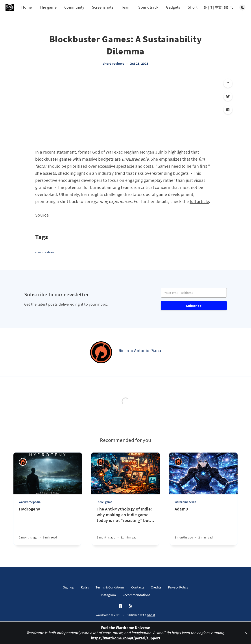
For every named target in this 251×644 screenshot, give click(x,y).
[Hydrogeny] (48, 525)
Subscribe (194, 306)
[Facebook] (228, 110)
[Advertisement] (125, 110)
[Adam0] (203, 525)
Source (42, 215)
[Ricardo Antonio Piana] (101, 352)
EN (205, 7)
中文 (218, 7)
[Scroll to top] (228, 83)
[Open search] (231, 7)
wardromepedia (30, 502)
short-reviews (113, 63)
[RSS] (131, 606)
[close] (246, 633)
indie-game (104, 502)
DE (226, 7)
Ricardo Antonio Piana (140, 350)
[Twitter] (228, 97)
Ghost (151, 615)
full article (199, 201)
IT (211, 7)
